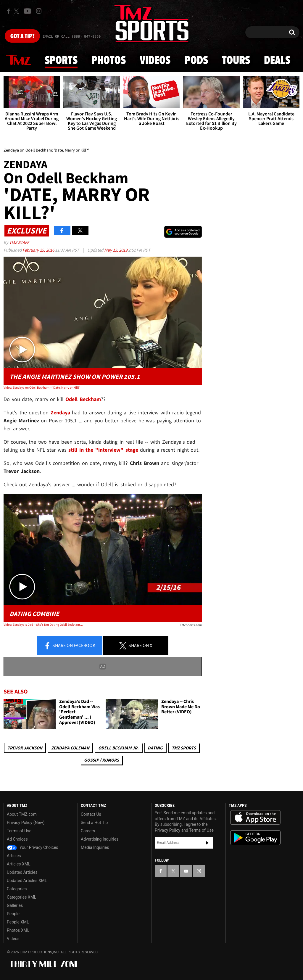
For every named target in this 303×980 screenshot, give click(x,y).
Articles (14, 856)
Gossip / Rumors (101, 760)
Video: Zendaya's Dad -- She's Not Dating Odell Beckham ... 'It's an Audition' (43, 625)
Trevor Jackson (25, 748)
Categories (17, 889)
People (13, 914)
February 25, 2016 (39, 250)
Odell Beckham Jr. (119, 748)
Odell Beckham (83, 399)
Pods (196, 61)
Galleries (15, 905)
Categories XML (21, 897)
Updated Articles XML (27, 881)
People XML (18, 922)
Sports (61, 61)
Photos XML (18, 930)
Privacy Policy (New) (26, 823)
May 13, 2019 (116, 250)
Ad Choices (17, 839)
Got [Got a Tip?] (22, 36)
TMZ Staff (19, 242)
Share (70, 646)
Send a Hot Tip (94, 823)
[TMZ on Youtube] (28, 11)
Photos (109, 61)
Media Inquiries (95, 847)
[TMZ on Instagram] (39, 11)
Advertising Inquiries (100, 839)
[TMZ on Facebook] (8, 11)
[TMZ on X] (17, 11)
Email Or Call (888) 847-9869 (72, 37)
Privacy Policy (167, 830)
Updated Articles (22, 872)
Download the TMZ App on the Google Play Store (255, 838)
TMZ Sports (184, 748)
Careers (88, 831)
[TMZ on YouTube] (186, 871)
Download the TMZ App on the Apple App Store (255, 818)
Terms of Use (19, 831)
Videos (155, 61)
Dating (155, 748)
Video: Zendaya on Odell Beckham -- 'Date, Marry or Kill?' (42, 387)
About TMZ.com (22, 814)
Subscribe (207, 843)
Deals (277, 61)
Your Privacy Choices (33, 847)
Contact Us (91, 814)
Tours (236, 61)
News (18, 60)
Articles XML (19, 864)
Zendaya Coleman (70, 748)
